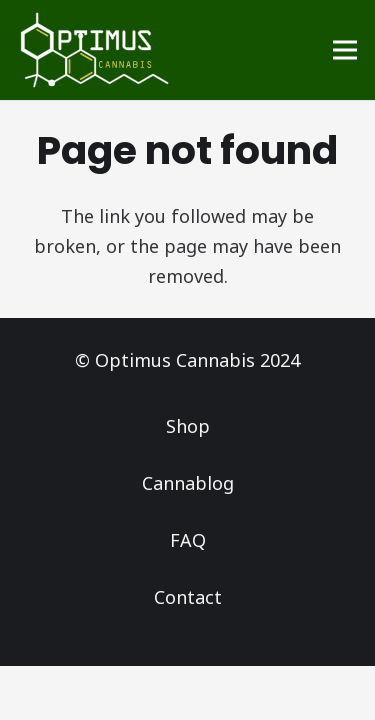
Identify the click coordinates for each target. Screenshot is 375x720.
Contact (188, 597)
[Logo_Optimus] (94, 50)
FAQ (188, 540)
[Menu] (345, 50)
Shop (188, 426)
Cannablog (188, 483)
